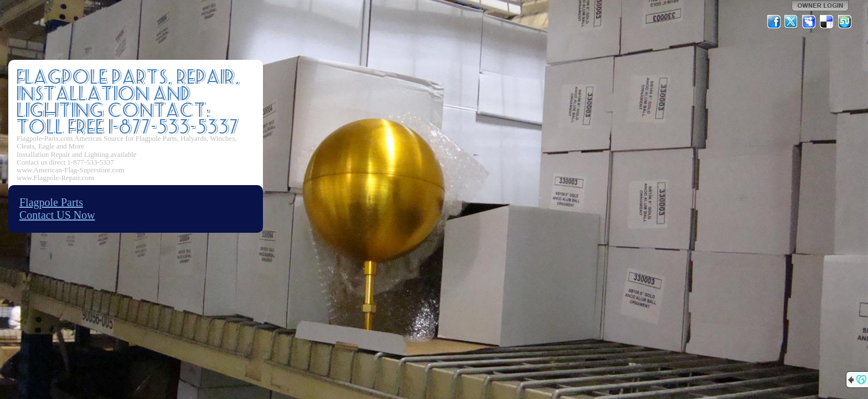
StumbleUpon (845, 22)
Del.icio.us (827, 22)
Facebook (774, 22)
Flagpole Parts (51, 202)
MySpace (809, 22)
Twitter (792, 22)
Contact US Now (57, 215)
